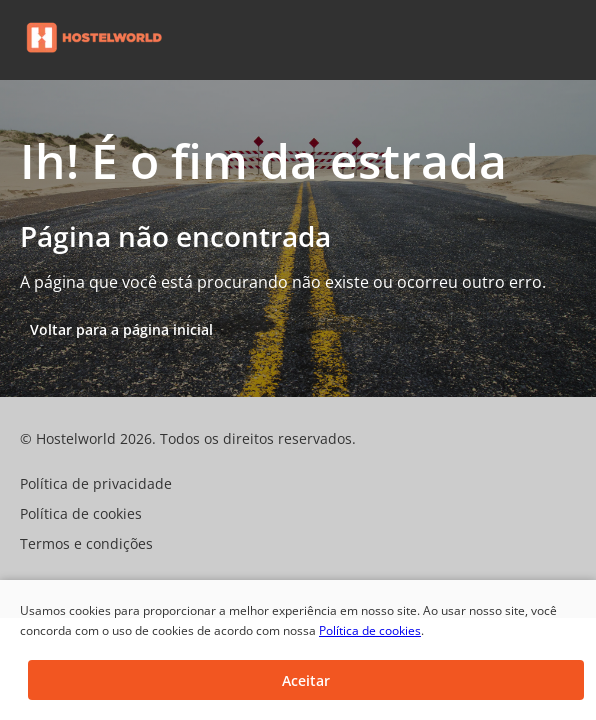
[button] (574, 40)
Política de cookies (370, 630)
